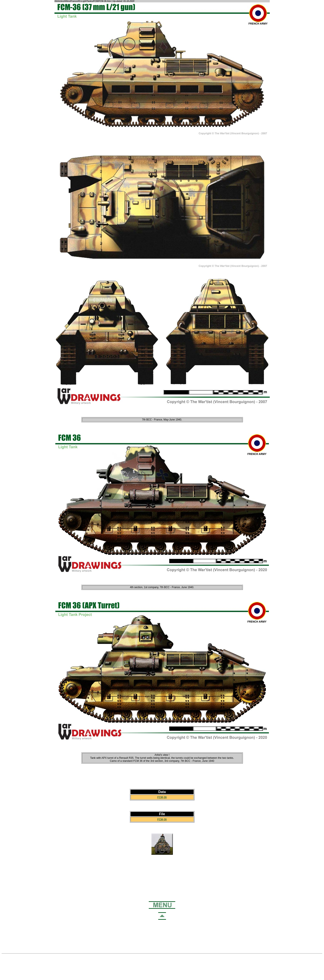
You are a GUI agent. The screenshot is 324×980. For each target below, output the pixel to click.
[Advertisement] (162, 874)
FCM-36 (162, 797)
